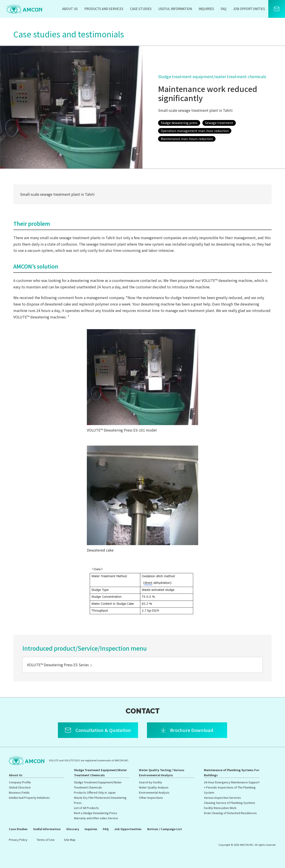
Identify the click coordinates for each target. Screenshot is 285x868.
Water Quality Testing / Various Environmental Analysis (162, 772)
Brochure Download (192, 730)
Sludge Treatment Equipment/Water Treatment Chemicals (100, 772)
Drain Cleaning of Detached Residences (230, 813)
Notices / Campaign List (165, 829)
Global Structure (20, 787)
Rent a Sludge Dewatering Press (96, 813)
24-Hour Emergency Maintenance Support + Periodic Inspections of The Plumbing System (232, 787)
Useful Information (175, 9)
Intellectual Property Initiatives (29, 798)
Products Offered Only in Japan (95, 792)
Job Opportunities (249, 9)
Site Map (70, 840)
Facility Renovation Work (220, 808)
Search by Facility (151, 782)
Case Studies (141, 9)
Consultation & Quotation (103, 730)
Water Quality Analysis (154, 787)
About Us (70, 9)
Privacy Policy (18, 840)
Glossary (73, 829)
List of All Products (86, 808)
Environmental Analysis (154, 792)
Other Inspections (151, 798)
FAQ (224, 9)
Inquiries (206, 9)
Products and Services (104, 9)
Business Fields (19, 792)
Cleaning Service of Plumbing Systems (230, 803)
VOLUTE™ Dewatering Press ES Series (60, 665)
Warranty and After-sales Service (96, 818)
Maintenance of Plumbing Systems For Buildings (232, 772)
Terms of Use (46, 840)
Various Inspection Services (222, 798)
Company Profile (20, 782)
